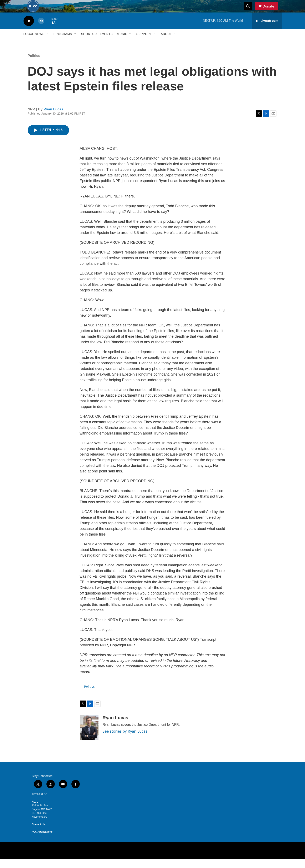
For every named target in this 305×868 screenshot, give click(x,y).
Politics (34, 65)
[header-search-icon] (250, 11)
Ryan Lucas (53, 119)
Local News (34, 43)
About (166, 43)
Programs (63, 43)
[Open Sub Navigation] (48, 43)
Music (122, 43)
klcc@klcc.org (40, 826)
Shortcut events (97, 43)
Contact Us (38, 834)
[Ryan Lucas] (89, 737)
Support (144, 43)
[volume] (41, 30)
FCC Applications (42, 841)
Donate (271, 11)
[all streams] (267, 30)
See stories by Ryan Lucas (125, 741)
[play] (29, 30)
